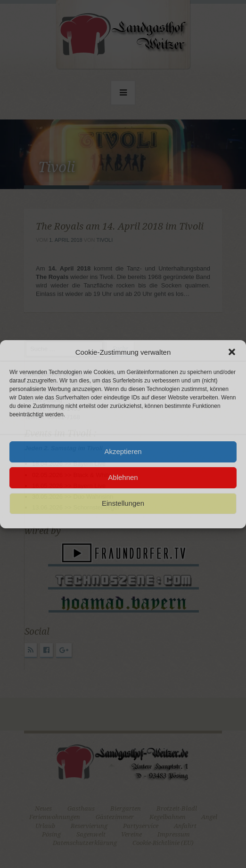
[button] (232, 352)
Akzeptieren (123, 451)
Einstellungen (123, 503)
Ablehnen (123, 477)
